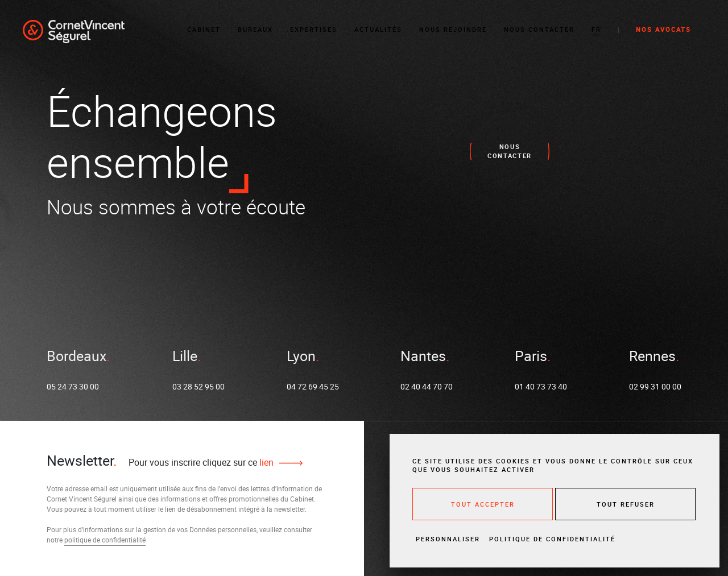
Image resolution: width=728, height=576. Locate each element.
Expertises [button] (314, 28)
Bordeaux (76, 357)
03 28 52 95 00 (198, 388)
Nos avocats (663, 28)
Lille (185, 357)
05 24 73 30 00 (73, 388)
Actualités (378, 28)
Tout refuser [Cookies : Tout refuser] (626, 504)
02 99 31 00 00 (655, 388)
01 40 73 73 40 (541, 388)
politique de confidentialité (105, 540)
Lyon (301, 357)
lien (265, 462)
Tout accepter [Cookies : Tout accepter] (483, 504)
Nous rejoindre (453, 28)
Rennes (652, 357)
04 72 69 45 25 (313, 388)
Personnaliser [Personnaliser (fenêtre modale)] (448, 539)
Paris (531, 357)
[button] (596, 29)
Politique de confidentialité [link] (552, 539)
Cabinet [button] (204, 28)
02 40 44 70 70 (427, 388)
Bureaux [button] (255, 28)
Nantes (423, 357)
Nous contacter (539, 28)
